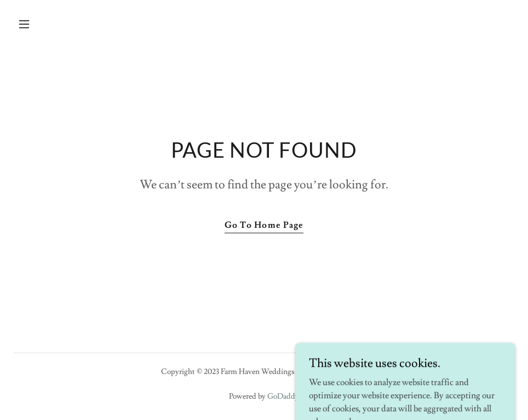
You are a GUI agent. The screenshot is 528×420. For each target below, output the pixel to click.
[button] (51, 24)
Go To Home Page (264, 225)
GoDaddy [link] (283, 396)
